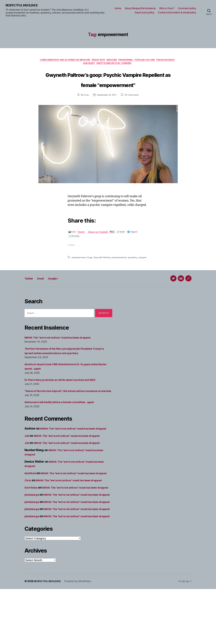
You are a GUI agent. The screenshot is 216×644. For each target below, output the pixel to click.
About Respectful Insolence (140, 9)
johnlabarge (33, 532)
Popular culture (161, 61)
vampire (76, 273)
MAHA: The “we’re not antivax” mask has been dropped (63, 353)
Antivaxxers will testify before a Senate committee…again (65, 422)
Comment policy (187, 9)
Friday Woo (108, 61)
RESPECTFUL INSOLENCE (25, 6)
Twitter (30, 294)
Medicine (123, 61)
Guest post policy (144, 13)
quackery (135, 270)
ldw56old (31, 497)
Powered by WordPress (81, 636)
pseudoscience (121, 270)
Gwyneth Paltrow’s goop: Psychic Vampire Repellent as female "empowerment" (108, 86)
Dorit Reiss (32, 520)
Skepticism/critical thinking (127, 65)
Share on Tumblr (101, 244)
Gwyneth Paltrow (103, 270)
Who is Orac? (167, 9)
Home (118, 9)
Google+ (59, 294)
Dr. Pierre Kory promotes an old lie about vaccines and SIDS (66, 395)
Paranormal (139, 61)
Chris (28, 509)
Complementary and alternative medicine (71, 61)
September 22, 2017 (107, 107)
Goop (91, 270)
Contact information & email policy (177, 13)
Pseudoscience (80, 65)
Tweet (82, 244)
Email (44, 294)
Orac (86, 107)
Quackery (99, 65)
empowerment (79, 270)
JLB (27, 460)
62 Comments (133, 107)
